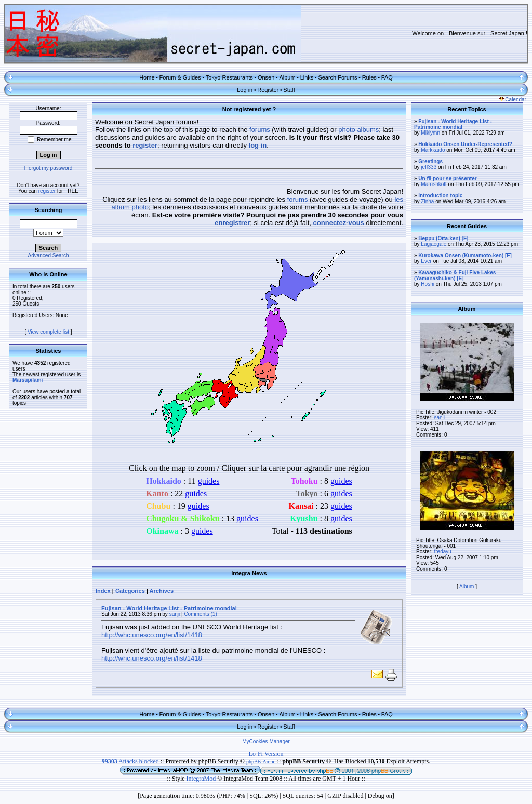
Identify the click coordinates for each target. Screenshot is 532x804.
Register (268, 90)
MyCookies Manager (266, 741)
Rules (369, 77)
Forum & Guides (180, 77)
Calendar (513, 100)
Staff (289, 90)
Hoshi (428, 284)
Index (103, 591)
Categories (130, 591)
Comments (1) (200, 614)
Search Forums (337, 77)
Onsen (266, 77)
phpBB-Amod (261, 762)
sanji (175, 614)
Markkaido (433, 150)
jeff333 (429, 167)
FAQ (387, 77)
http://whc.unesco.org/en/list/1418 (152, 635)
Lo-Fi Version (266, 754)
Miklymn (430, 133)
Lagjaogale (434, 244)
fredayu (442, 552)
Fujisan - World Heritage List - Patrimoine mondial (169, 608)
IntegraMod (202, 779)
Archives (162, 591)
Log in (245, 90)
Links (307, 77)
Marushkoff (434, 184)
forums (260, 130)
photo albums (358, 130)
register (47, 191)
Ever (426, 261)
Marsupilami (28, 380)
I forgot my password (49, 168)
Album (287, 77)
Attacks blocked (130, 761)
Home (147, 77)
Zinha (427, 201)
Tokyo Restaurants (229, 77)
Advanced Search (49, 255)
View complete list (48, 332)
